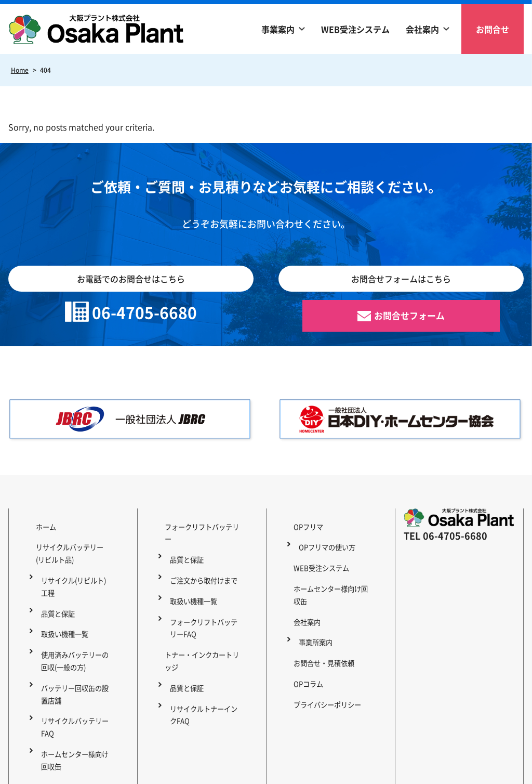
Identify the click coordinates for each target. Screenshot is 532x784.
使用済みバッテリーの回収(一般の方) (76, 624)
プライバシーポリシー (320, 631)
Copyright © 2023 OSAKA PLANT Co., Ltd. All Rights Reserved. (266, 771)
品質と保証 (55, 592)
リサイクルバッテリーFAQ (73, 677)
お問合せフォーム (409, 317)
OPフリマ (299, 526)
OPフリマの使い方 (324, 539)
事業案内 (278, 29)
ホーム (36, 526)
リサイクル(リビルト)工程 (75, 572)
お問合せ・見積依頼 (316, 605)
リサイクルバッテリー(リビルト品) (70, 546)
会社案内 (422, 29)
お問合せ (493, 29)
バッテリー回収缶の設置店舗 (76, 650)
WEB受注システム (355, 29)
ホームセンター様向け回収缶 (76, 703)
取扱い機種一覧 (62, 605)
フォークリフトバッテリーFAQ (205, 585)
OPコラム (299, 618)
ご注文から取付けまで (202, 552)
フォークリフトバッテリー (198, 526)
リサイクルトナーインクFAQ (205, 637)
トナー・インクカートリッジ (202, 605)
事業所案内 (312, 592)
